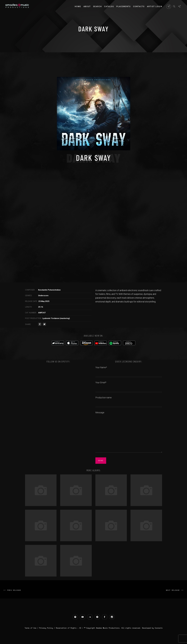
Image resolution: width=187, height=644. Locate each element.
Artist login (155, 6)
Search (98, 6)
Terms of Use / (32, 628)
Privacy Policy (46, 628)
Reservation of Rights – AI (69, 628)
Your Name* (129, 370)
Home (78, 6)
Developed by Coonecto (152, 628)
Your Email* (129, 385)
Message (129, 432)
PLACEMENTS (124, 6)
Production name (129, 400)
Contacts (139, 6)
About (87, 6)
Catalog (109, 6)
